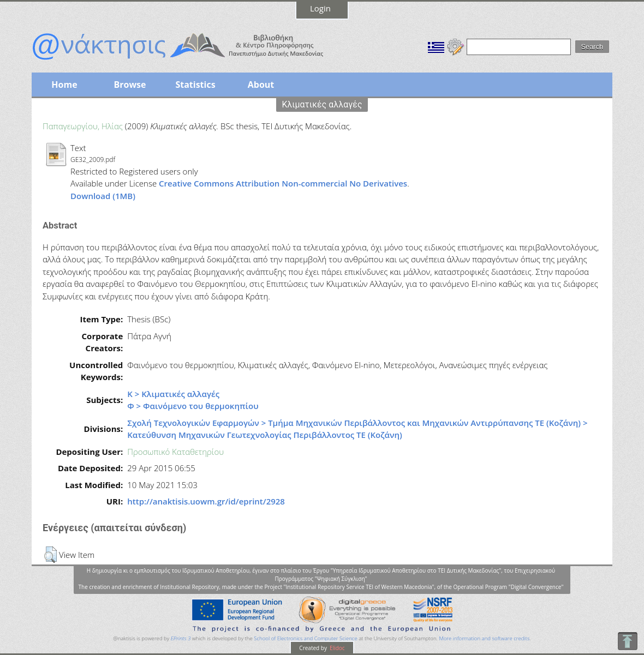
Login (320, 8)
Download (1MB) (103, 196)
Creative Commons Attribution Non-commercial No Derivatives (283, 183)
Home (64, 85)
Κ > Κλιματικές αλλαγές (173, 394)
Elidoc (337, 648)
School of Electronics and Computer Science (305, 638)
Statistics (195, 85)
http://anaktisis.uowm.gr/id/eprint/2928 (206, 501)
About (261, 85)
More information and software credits (484, 638)
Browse (130, 85)
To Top (627, 641)
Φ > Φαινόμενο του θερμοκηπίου (193, 406)
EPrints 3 (181, 638)
